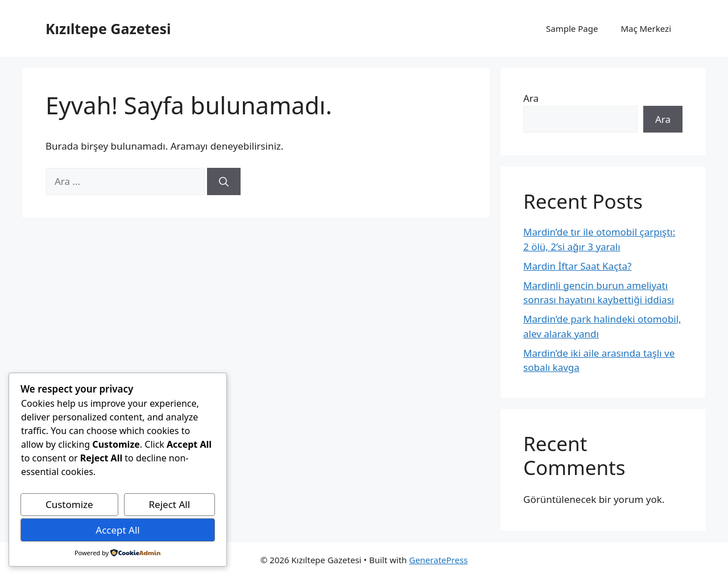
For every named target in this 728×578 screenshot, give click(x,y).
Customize (69, 504)
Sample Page (572, 28)
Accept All (117, 530)
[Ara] (224, 181)
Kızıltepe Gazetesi (108, 28)
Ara (531, 98)
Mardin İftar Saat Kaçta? (577, 266)
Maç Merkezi (646, 28)
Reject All (170, 504)
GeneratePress (438, 560)
